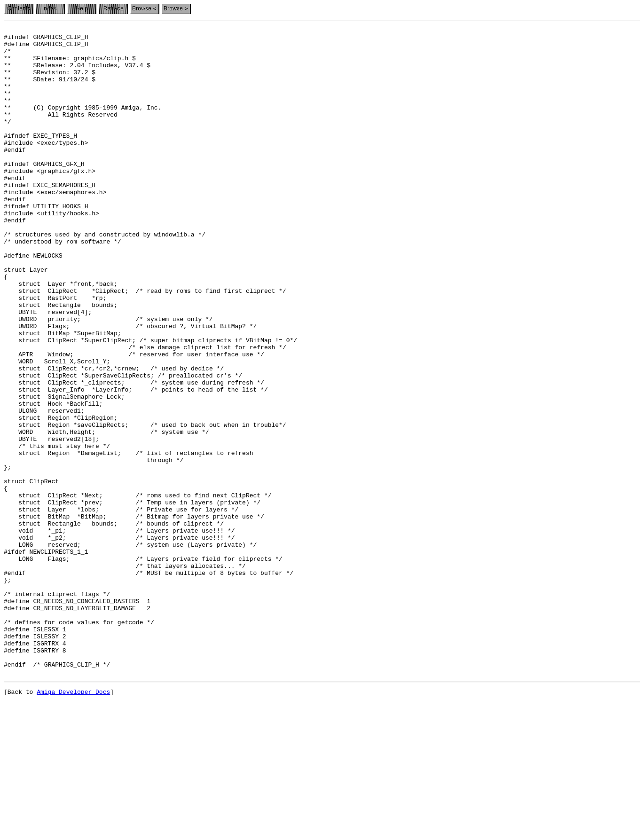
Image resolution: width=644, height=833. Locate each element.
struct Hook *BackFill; (53, 479)
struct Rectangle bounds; (61, 361)
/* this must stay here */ (57, 530)
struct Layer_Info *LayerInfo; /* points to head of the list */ (136, 463)
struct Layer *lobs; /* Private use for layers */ (121, 606)
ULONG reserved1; (44, 488)
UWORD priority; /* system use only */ (108, 378)
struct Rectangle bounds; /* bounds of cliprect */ (114, 623)
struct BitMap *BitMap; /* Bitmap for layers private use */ (134, 615)
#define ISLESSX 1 (35, 750)
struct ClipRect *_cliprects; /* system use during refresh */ (134, 454)
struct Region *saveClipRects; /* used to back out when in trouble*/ (145, 505)
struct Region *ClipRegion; (61, 496)
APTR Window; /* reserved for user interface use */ (134, 420)
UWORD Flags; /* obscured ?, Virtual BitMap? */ (130, 386)
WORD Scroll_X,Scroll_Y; (57, 429)
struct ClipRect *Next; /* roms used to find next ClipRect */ (137, 589)
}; (8, 691)
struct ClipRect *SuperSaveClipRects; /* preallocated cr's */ (123, 446)
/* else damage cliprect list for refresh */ (145, 412)
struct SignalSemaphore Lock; (64, 471)
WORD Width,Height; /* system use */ (106, 513)
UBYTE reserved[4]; (48, 369)
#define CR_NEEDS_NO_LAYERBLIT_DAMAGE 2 (77, 725)
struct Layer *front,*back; (61, 336)
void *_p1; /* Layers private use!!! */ (119, 632)
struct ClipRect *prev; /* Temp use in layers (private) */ (132, 598)
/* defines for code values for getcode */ (79, 742)
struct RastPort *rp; (55, 353)
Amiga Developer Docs (73, 823)
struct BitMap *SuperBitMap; (63, 395)
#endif (15, 209)
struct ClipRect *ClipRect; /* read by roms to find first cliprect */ (145, 344)
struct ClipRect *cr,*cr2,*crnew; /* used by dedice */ (114, 437)
